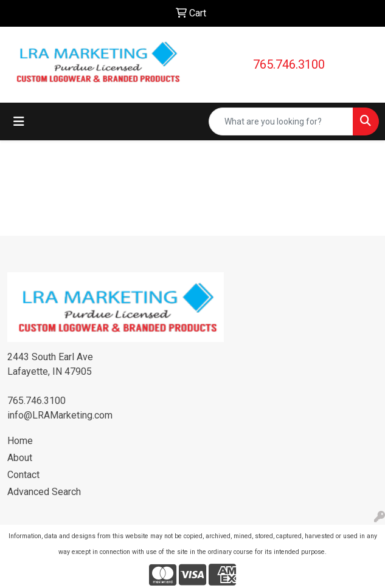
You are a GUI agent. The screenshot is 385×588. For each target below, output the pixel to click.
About (20, 458)
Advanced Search (44, 492)
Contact (23, 475)
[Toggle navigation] (19, 121)
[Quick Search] (281, 121)
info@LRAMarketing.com (60, 415)
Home (20, 441)
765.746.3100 (289, 64)
